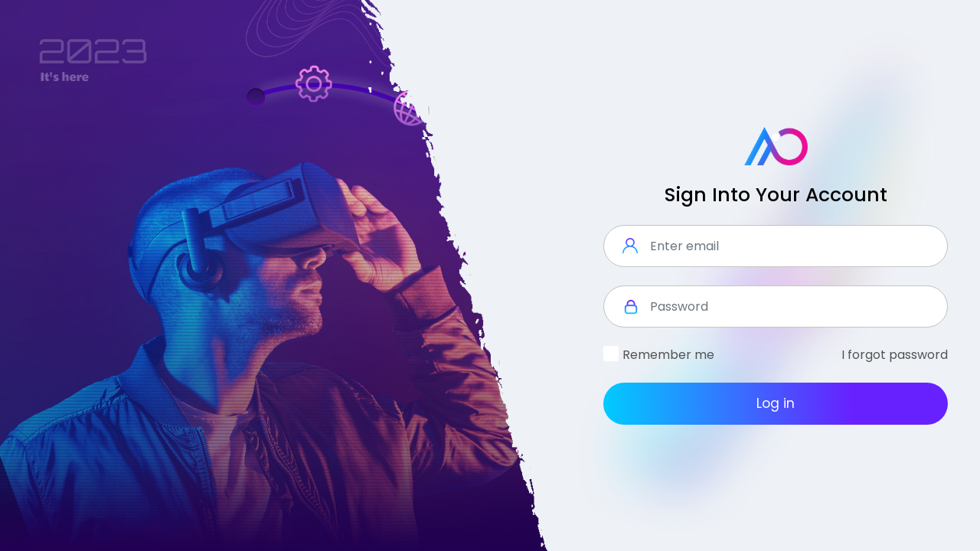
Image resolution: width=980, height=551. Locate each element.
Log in (776, 403)
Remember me (668, 355)
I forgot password (895, 355)
